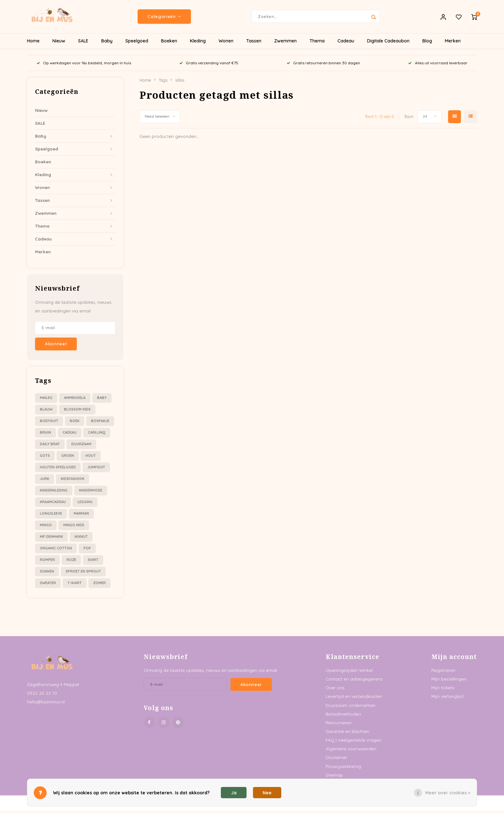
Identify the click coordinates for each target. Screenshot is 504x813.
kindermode (91, 492)
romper (47, 562)
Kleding (198, 43)
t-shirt (75, 585)
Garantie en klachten (347, 733)
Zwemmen (285, 43)
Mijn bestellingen (449, 681)
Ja (234, 793)
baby (102, 400)
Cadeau (346, 43)
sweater (48, 585)
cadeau (70, 435)
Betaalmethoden (343, 716)
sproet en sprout (83, 574)
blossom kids (77, 411)
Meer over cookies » (448, 793)
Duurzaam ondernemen (351, 707)
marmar (81, 516)
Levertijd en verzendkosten (354, 699)
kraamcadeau (53, 504)
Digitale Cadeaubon (388, 43)
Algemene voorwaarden (351, 751)
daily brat (50, 446)
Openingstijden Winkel (349, 672)
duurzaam (81, 446)
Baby (107, 43)
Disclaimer (336, 760)
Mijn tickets (443, 690)
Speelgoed (137, 43)
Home (33, 43)
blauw (46, 411)
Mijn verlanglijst (448, 699)
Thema (317, 43)
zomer (99, 585)
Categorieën (164, 18)
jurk (45, 481)
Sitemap (334, 777)
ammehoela (75, 400)
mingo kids (74, 527)
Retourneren (339, 725)
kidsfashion (72, 481)
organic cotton (56, 550)
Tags (163, 82)
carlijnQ (97, 435)
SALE (83, 43)
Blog (427, 43)
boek (75, 423)
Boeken (169, 43)
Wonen (226, 43)
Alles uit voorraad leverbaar (438, 65)
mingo (46, 527)
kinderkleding (54, 492)
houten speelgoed (58, 469)
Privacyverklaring (343, 768)
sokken (47, 574)
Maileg (46, 400)
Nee (267, 793)
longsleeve (51, 516)
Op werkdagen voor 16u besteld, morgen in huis (84, 65)
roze (71, 562)
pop (87, 550)
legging (85, 504)
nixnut (81, 539)
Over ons (335, 690)
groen (68, 458)
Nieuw (59, 43)
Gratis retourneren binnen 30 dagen (323, 65)
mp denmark (51, 539)
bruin (45, 435)
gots (45, 458)
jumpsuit (96, 469)
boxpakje (100, 423)
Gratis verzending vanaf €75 (209, 65)
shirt (93, 562)
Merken (453, 43)
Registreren (443, 672)
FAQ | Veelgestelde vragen (353, 742)
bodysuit (49, 423)
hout (91, 458)
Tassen (254, 43)
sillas (180, 82)
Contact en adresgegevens (354, 681)
